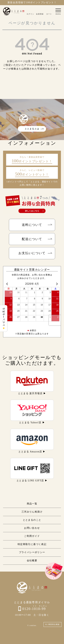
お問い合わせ (32, 528)
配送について (32, 239)
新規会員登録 (15, 2)
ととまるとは (32, 129)
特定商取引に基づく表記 (32, 544)
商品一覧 (32, 504)
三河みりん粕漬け (32, 512)
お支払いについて (32, 253)
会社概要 (32, 561)
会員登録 (40, 14)
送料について (32, 225)
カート (49, 14)
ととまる (14, 11)
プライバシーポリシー (32, 552)
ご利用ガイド (32, 536)
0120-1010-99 (34, 609)
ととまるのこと (32, 520)
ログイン (30, 14)
